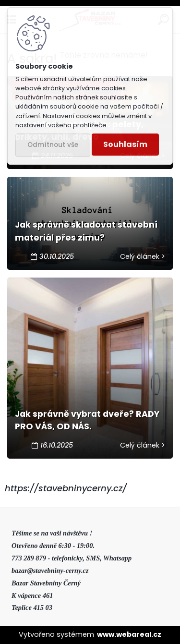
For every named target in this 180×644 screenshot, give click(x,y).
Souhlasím (125, 144)
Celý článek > (143, 256)
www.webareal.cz (129, 634)
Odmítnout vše (53, 145)
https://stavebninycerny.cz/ (66, 488)
